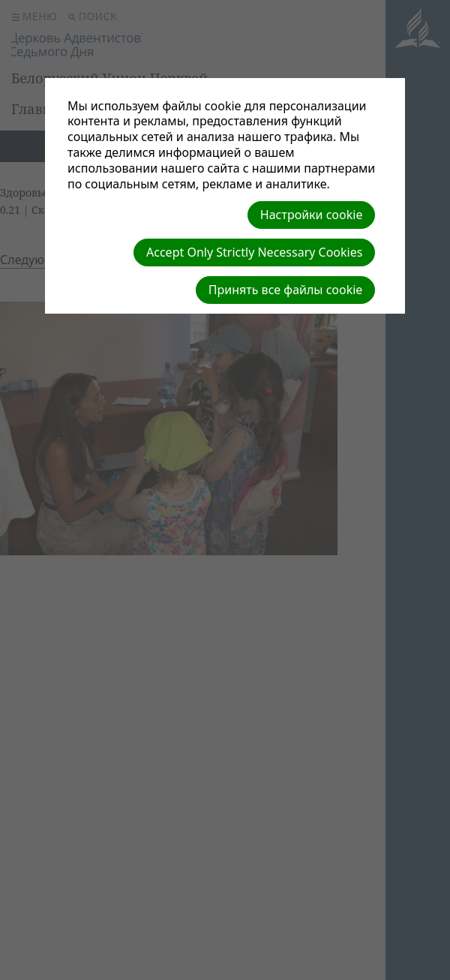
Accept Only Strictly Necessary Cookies (254, 252)
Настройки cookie (312, 215)
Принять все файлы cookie (286, 290)
